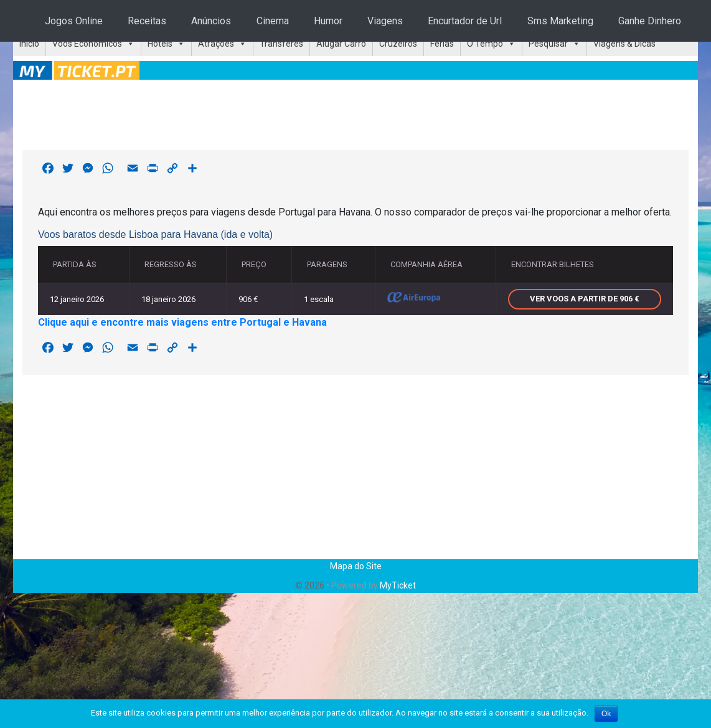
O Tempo (485, 44)
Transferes (281, 44)
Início (29, 44)
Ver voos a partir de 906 (585, 299)
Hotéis (160, 44)
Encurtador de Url (465, 21)
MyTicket (398, 585)
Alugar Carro (341, 44)
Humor (328, 21)
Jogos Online (74, 21)
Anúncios (211, 21)
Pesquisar (548, 44)
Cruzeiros (398, 44)
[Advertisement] (355, 113)
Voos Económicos (87, 44)
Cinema (273, 21)
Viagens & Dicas (624, 44)
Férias (442, 44)
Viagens (385, 21)
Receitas (147, 21)
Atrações (216, 44)
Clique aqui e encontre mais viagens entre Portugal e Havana (182, 322)
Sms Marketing (560, 21)
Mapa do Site (356, 566)
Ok (606, 714)
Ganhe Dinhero (650, 21)
